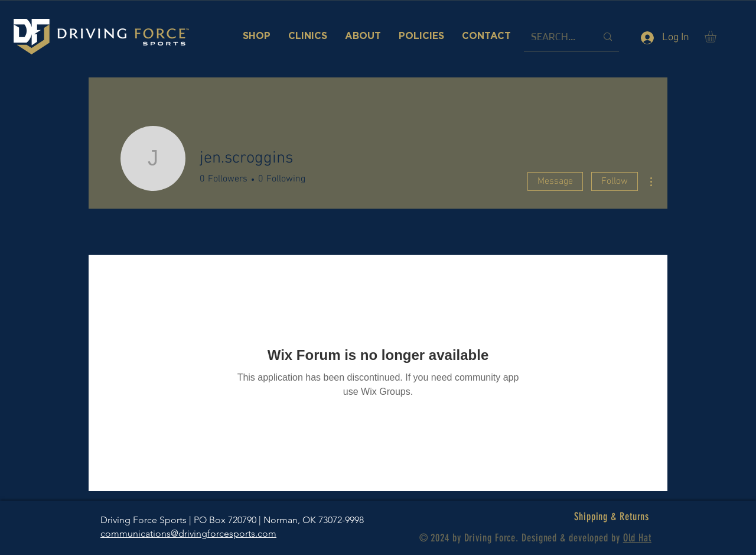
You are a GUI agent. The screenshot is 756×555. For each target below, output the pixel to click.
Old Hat (637, 538)
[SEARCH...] (555, 37)
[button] (717, 37)
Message (555, 181)
